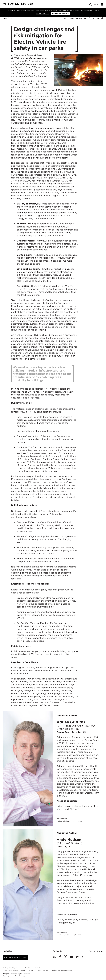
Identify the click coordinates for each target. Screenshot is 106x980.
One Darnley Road (22, 976)
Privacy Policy (42, 970)
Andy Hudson (34, 58)
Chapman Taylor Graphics (20, 974)
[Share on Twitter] (93, 18)
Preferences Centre (10, 970)
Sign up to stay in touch (15, 957)
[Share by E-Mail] (98, 18)
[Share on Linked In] (85, 18)
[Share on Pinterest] (102, 18)
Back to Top (96, 951)
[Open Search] (91, 5)
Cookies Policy (42, 14)
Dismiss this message (61, 14)
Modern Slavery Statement (62, 970)
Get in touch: (69, 820)
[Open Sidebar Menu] (102, 4)
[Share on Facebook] (89, 18)
